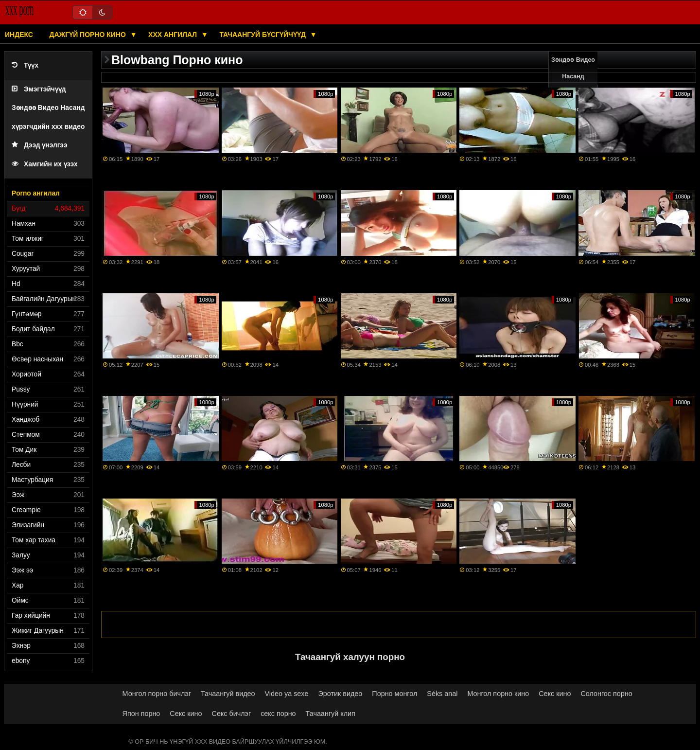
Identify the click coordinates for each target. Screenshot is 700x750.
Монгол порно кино (498, 694)
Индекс (19, 35)
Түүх (25, 65)
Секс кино (555, 694)
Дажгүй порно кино (88, 35)
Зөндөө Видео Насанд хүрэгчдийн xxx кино (573, 85)
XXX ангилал (174, 35)
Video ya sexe (287, 694)
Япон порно (141, 714)
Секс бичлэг (232, 714)
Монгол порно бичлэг (157, 694)
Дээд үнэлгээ (40, 145)
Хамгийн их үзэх (45, 164)
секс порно (278, 714)
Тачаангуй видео (228, 694)
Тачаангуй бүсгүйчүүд (263, 35)
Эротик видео (340, 694)
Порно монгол (394, 694)
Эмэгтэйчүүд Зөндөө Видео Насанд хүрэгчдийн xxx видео (48, 108)
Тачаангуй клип (331, 714)
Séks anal (442, 694)
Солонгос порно (606, 694)
